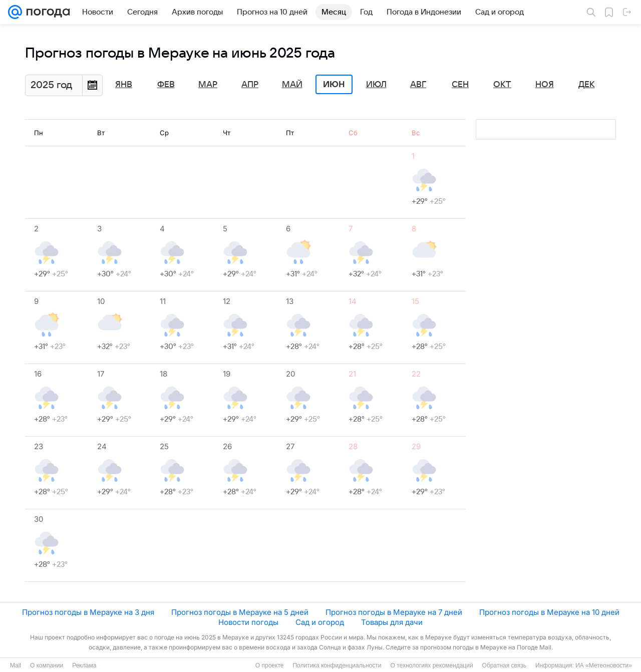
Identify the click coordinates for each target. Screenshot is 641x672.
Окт (502, 85)
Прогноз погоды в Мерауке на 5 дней (240, 612)
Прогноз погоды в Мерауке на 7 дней (394, 612)
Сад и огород (320, 622)
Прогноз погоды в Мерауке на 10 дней (549, 612)
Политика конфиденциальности (337, 665)
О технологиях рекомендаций (431, 665)
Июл (376, 85)
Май (292, 85)
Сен (460, 85)
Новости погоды (248, 622)
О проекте (270, 665)
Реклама (84, 665)
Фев (166, 85)
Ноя (545, 85)
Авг (418, 85)
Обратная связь (504, 665)
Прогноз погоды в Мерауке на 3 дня (88, 612)
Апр (250, 85)
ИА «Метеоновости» (604, 665)
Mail (16, 665)
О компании (47, 665)
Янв (124, 85)
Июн (334, 85)
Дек (587, 85)
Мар (208, 85)
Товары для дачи (392, 622)
